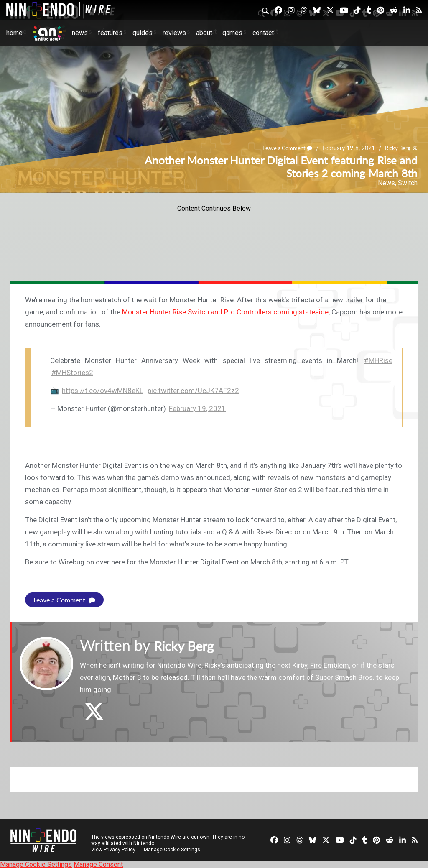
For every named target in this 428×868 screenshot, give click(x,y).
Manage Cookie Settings (173, 849)
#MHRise (378, 360)
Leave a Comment (283, 148)
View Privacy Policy (113, 849)
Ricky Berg (396, 148)
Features (110, 33)
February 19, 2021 (197, 408)
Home (14, 33)
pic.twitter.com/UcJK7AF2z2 (193, 391)
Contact (263, 33)
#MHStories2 (72, 373)
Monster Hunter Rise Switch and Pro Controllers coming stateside (225, 312)
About (204, 33)
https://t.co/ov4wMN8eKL (103, 391)
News (80, 33)
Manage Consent (98, 864)
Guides (143, 33)
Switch (408, 183)
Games (232, 33)
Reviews (174, 33)
